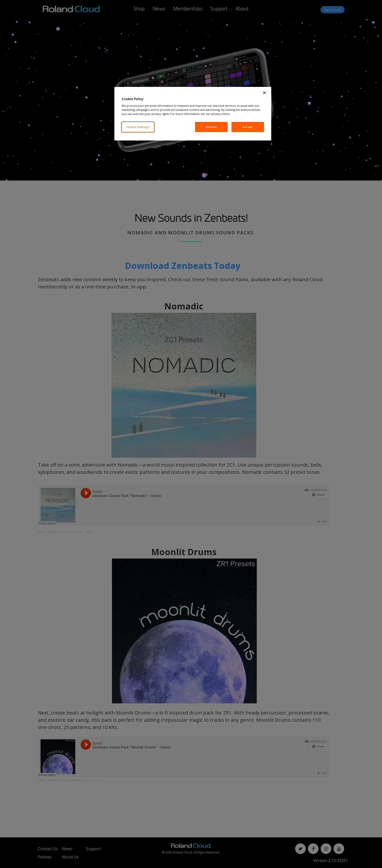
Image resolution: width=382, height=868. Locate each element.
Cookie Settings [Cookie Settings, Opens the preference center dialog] (138, 127)
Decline (211, 127)
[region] (193, 114)
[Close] (264, 93)
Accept (247, 127)
